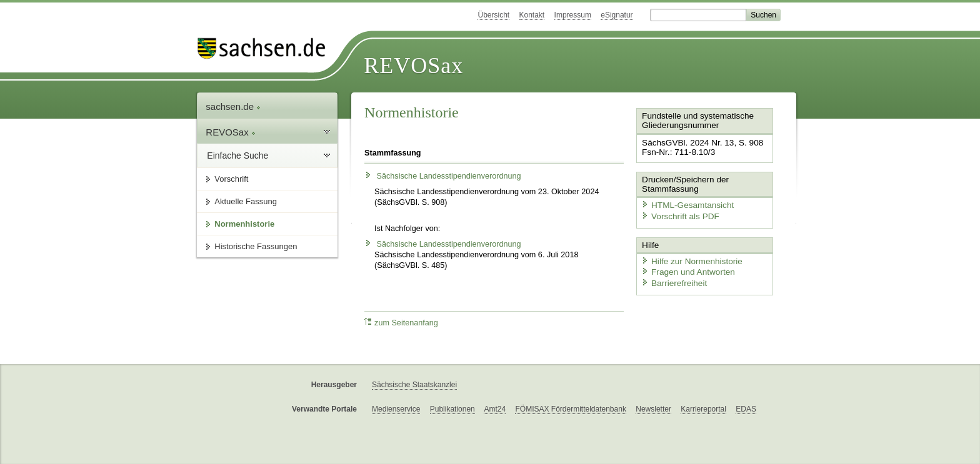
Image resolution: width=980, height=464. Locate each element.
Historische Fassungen (256, 246)
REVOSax (413, 66)
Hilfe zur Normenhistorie (688, 258)
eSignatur (617, 15)
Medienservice (396, 409)
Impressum (573, 15)
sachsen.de (233, 106)
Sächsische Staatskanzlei (414, 385)
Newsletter (653, 409)
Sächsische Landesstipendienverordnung (442, 176)
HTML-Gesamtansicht (684, 203)
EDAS (746, 409)
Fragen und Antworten (685, 269)
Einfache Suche (237, 155)
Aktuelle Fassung (246, 201)
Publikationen (452, 409)
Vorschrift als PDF (677, 215)
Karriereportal (703, 409)
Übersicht (493, 15)
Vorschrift (231, 179)
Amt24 (495, 409)
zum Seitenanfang (401, 323)
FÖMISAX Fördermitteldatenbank (570, 409)
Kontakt (532, 15)
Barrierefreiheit (672, 279)
